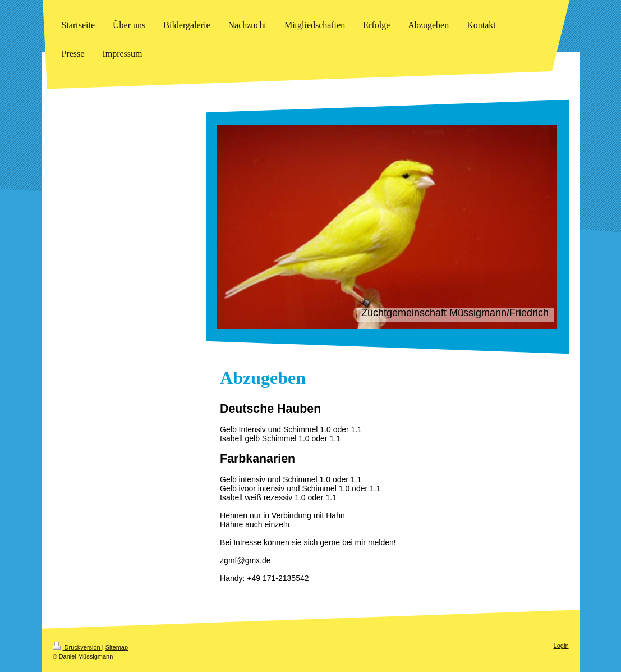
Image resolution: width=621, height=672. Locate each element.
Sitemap (117, 647)
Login (561, 646)
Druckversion (77, 647)
